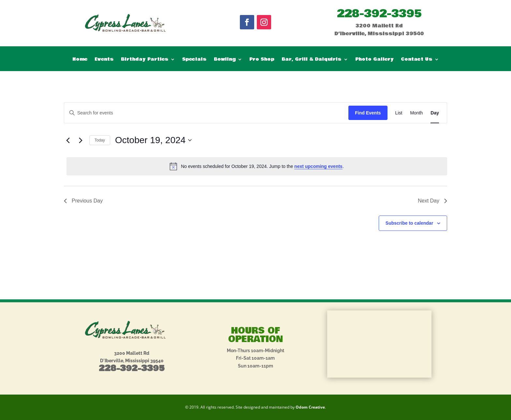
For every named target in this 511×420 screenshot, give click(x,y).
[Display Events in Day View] (435, 113)
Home (80, 60)
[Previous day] (68, 140)
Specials (194, 60)
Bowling (225, 60)
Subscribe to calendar (409, 223)
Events (104, 60)
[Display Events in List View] (399, 113)
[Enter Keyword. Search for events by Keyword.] (206, 113)
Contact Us (417, 60)
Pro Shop (262, 60)
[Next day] (80, 140)
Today (100, 140)
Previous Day (83, 201)
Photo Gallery (374, 60)
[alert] (257, 166)
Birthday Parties (145, 60)
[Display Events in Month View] (416, 113)
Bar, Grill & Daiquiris (312, 60)
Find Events (368, 113)
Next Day (432, 201)
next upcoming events (318, 166)
